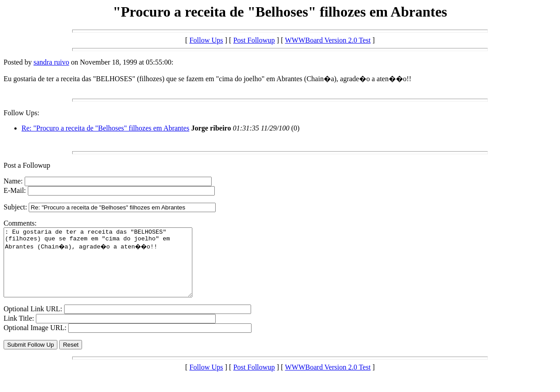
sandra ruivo (52, 62)
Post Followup (254, 40)
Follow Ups (206, 40)
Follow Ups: (22, 113)
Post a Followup (27, 165)
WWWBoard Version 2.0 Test (328, 40)
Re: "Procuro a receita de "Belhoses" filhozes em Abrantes (105, 128)
